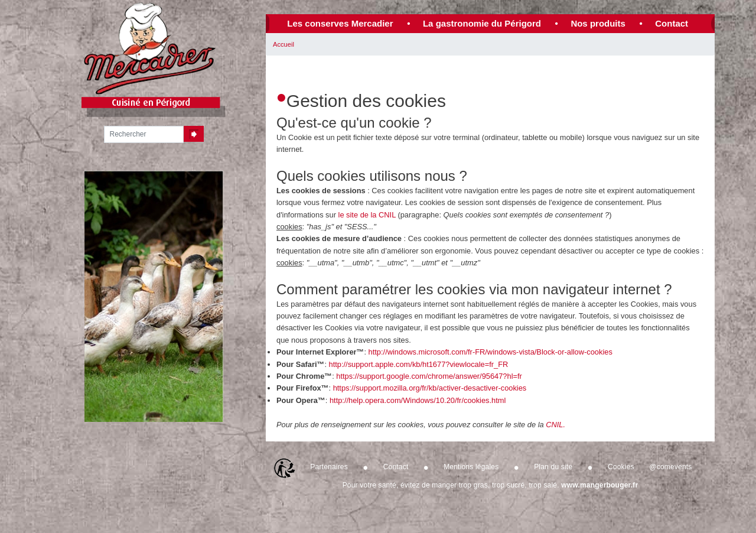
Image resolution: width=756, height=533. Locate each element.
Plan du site (553, 467)
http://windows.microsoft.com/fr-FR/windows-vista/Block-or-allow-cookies (491, 352)
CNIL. (555, 425)
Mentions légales (471, 467)
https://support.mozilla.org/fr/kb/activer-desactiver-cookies (430, 388)
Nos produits (598, 23)
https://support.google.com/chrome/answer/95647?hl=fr (429, 376)
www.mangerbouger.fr (599, 485)
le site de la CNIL (367, 215)
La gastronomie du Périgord (482, 23)
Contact (672, 23)
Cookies (621, 467)
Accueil (283, 44)
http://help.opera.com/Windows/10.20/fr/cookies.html (418, 400)
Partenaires (329, 467)
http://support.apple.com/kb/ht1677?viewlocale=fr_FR (419, 364)
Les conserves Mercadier (340, 23)
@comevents (670, 467)
